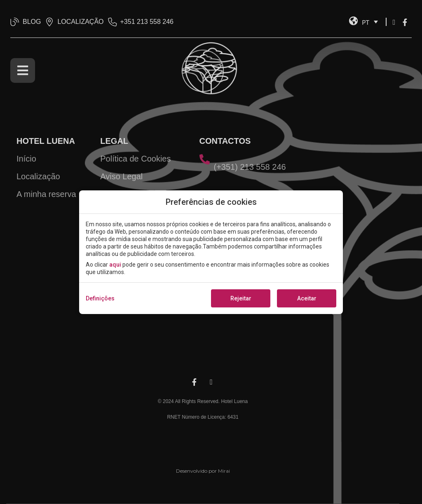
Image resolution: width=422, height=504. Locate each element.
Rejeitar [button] (241, 298)
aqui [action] (115, 265)
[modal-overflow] (211, 252)
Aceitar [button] (307, 298)
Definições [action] (100, 298)
